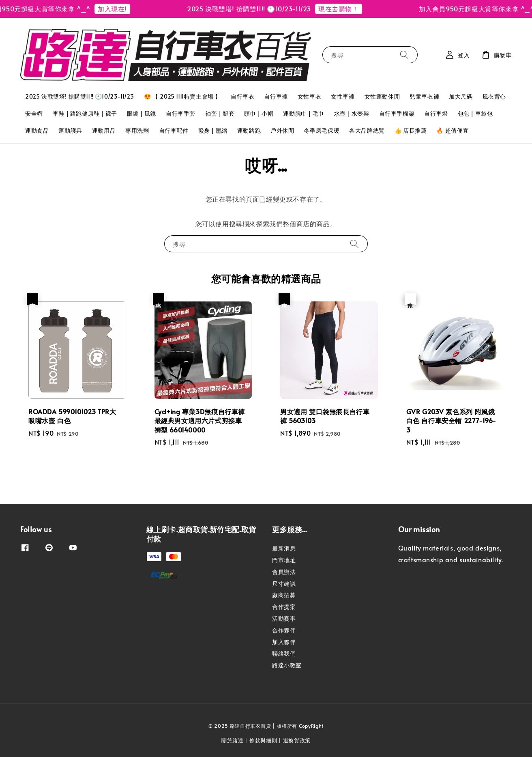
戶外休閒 (282, 130)
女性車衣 (309, 96)
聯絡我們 (284, 653)
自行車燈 (436, 113)
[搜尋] (404, 55)
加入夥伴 (284, 642)
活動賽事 (284, 618)
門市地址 (284, 560)
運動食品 (37, 130)
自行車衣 (242, 96)
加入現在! (118, 9)
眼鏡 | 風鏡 (142, 113)
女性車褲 (343, 96)
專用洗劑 (137, 130)
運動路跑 (249, 130)
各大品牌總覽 (367, 130)
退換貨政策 (297, 740)
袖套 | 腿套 (220, 113)
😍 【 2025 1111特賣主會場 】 (182, 96)
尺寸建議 (284, 584)
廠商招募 (284, 595)
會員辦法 (284, 572)
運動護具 (70, 130)
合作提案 (284, 607)
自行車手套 (181, 113)
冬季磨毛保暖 (322, 130)
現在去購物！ (344, 9)
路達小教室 (287, 665)
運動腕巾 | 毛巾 (304, 113)
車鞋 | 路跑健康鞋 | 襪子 (85, 113)
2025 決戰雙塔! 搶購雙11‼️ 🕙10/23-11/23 (80, 96)
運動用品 (104, 130)
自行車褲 (276, 96)
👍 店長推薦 (411, 130)
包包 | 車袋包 (475, 113)
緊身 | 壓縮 (213, 130)
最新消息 (284, 548)
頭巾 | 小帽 (259, 113)
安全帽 (34, 113)
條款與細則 (263, 740)
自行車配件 (174, 130)
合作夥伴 (284, 630)
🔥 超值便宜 (453, 130)
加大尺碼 (461, 96)
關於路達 (233, 740)
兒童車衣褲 (424, 96)
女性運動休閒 (382, 96)
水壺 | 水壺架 (352, 113)
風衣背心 (494, 96)
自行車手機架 (397, 113)
